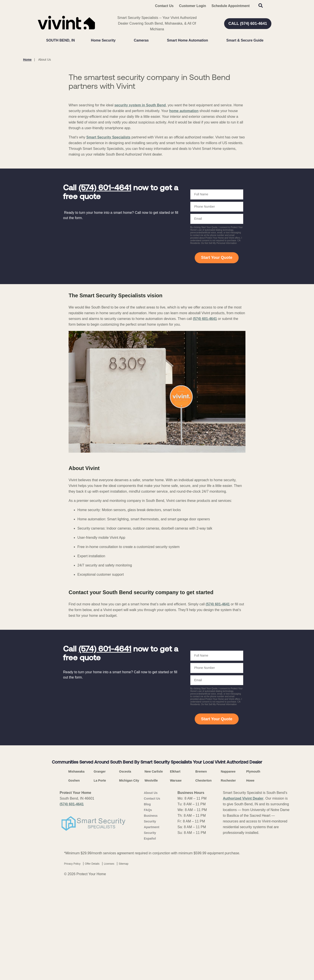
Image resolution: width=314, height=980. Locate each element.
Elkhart (175, 875)
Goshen (74, 884)
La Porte (100, 884)
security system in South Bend (140, 208)
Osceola (125, 875)
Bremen (201, 875)
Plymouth (253, 875)
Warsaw (176, 884)
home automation (184, 214)
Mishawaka (76, 875)
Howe (250, 884)
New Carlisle (154, 875)
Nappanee (228, 875)
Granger (100, 875)
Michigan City (129, 884)
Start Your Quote (217, 361)
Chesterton (203, 884)
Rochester (228, 884)
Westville (151, 884)
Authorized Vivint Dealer (243, 901)
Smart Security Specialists (108, 240)
